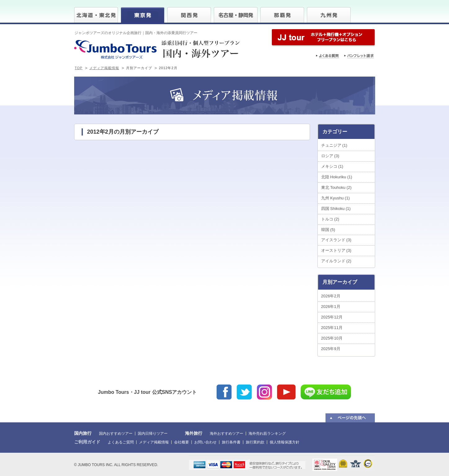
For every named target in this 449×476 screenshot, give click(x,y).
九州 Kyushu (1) (335, 198)
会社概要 (182, 442)
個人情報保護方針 (285, 442)
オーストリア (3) (336, 250)
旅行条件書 (231, 442)
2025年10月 (332, 338)
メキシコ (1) (332, 166)
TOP (79, 68)
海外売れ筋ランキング (267, 434)
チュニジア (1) (334, 145)
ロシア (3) (330, 156)
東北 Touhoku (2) (336, 187)
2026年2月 (331, 296)
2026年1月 (331, 307)
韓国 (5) (328, 230)
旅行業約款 (255, 442)
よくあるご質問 (121, 442)
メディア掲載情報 (104, 68)
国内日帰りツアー (153, 434)
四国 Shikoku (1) (336, 209)
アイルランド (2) (336, 261)
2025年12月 (332, 317)
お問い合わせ (205, 442)
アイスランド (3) (336, 240)
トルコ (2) (330, 219)
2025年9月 (331, 349)
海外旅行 (194, 433)
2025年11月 (332, 328)
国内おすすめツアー (116, 434)
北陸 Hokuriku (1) (337, 177)
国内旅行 (83, 433)
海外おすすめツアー (227, 434)
